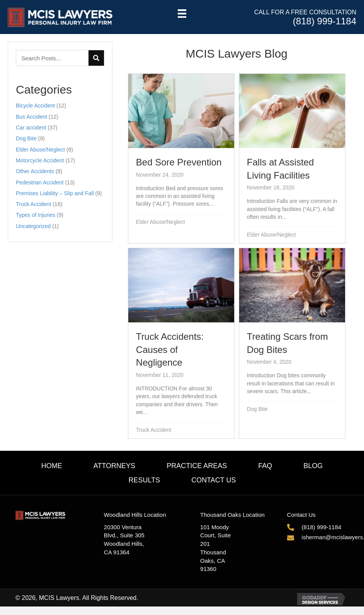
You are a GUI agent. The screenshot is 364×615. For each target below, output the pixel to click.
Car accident (31, 128)
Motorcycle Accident (40, 160)
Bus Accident (31, 117)
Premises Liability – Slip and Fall (55, 193)
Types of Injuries (36, 215)
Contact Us (213, 480)
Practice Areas (197, 466)
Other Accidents (35, 171)
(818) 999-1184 (325, 21)
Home (52, 466)
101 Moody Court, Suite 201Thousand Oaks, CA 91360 (215, 548)
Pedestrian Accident (40, 182)
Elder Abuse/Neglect (40, 150)
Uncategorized (33, 226)
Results (144, 480)
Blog (313, 466)
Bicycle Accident (35, 106)
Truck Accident (33, 204)
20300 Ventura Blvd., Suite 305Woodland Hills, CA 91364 (124, 540)
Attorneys (114, 466)
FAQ (265, 466)
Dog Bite (26, 138)
